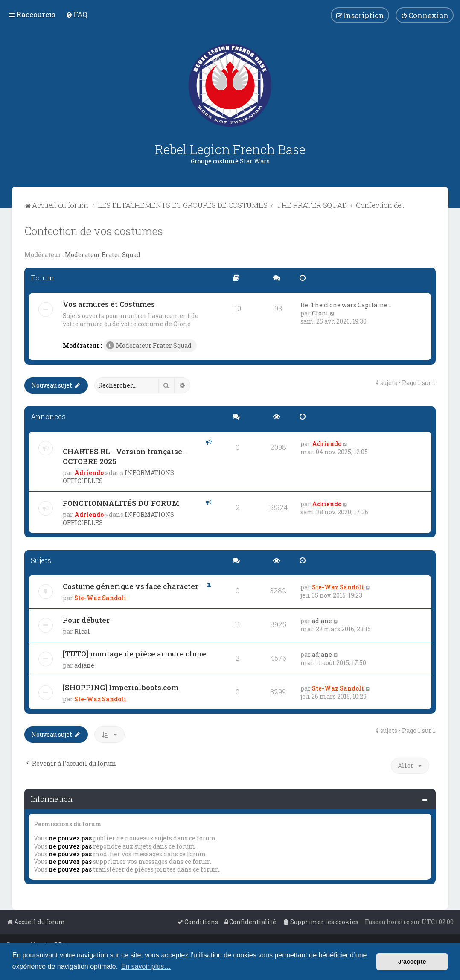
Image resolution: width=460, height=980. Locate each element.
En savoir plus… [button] (146, 967)
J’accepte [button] (412, 962)
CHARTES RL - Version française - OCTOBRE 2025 (125, 456)
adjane (322, 621)
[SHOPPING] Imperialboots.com (121, 687)
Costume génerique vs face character (131, 586)
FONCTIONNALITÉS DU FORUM (121, 503)
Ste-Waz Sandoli (100, 598)
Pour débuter (86, 620)
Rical (82, 631)
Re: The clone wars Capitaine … (346, 305)
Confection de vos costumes (94, 231)
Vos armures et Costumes (109, 304)
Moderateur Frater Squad (103, 255)
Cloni (320, 313)
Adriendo (89, 473)
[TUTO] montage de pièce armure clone (134, 654)
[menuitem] (77, 14)
